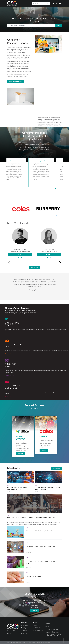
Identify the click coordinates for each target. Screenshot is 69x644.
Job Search (25, 626)
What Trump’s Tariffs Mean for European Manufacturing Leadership (31, 517)
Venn (61, 642)
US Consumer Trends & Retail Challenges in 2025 (18, 488)
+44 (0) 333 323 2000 (52, 629)
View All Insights (56, 468)
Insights (25, 627)
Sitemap (24, 642)
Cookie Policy (34, 642)
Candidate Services (39, 630)
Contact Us (25, 634)
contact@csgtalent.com (52, 631)
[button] (56, 188)
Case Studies (26, 629)
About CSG (25, 624)
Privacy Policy (28, 642)
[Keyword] (39, 3)
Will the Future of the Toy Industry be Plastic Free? (40, 531)
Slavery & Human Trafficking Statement (44, 642)
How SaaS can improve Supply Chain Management (41, 546)
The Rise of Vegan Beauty (33, 576)
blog (8, 485)
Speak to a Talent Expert (15, 81)
